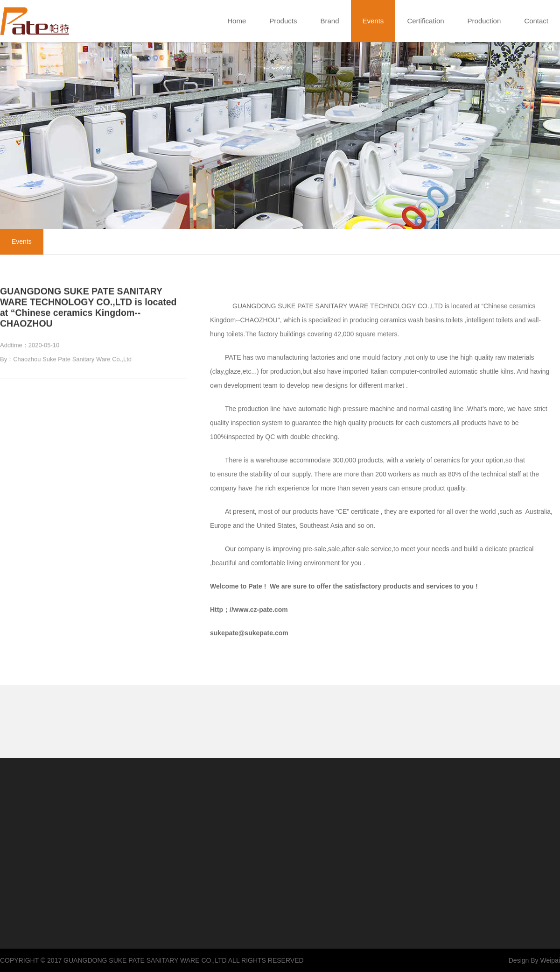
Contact (536, 21)
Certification (425, 21)
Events (373, 21)
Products (283, 21)
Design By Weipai (534, 960)
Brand (329, 21)
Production (484, 21)
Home (237, 21)
